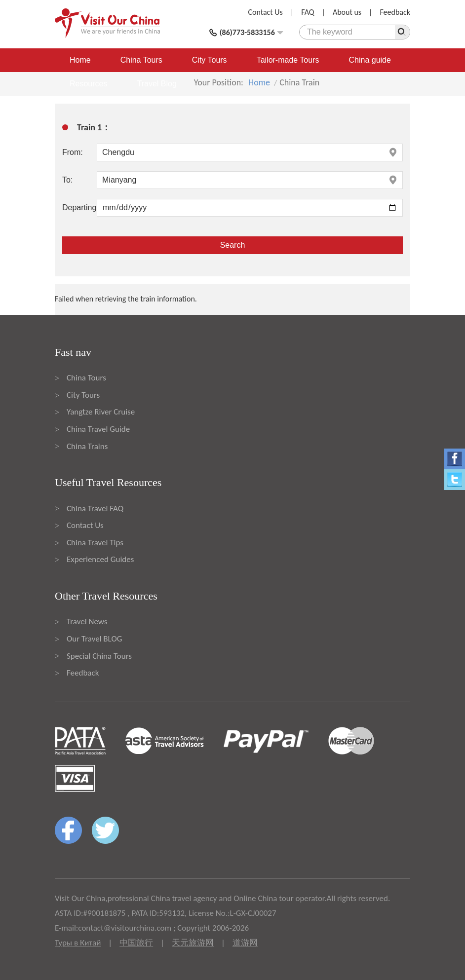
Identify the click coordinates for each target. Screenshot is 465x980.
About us (347, 12)
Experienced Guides (100, 559)
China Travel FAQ (95, 509)
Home (80, 60)
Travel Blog (156, 84)
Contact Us (266, 12)
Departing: (79, 207)
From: (73, 152)
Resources (88, 84)
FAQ (308, 12)
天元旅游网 (193, 943)
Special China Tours (99, 656)
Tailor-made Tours (288, 60)
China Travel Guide (98, 429)
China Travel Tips (95, 543)
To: (67, 180)
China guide (370, 60)
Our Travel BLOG (94, 639)
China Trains (87, 446)
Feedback (395, 12)
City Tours (210, 60)
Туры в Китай (78, 943)
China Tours (141, 60)
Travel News (87, 622)
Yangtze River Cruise (101, 412)
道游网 (245, 943)
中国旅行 (136, 943)
